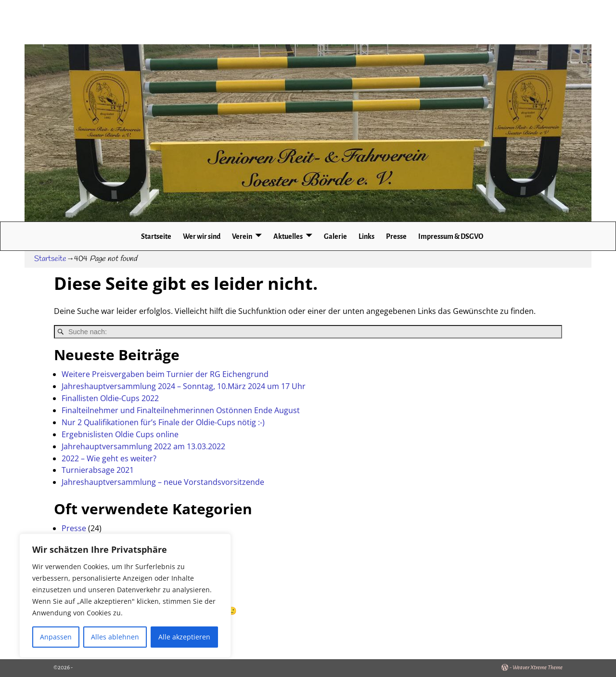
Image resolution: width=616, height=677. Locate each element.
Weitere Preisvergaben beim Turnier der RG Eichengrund (165, 374)
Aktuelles (288, 236)
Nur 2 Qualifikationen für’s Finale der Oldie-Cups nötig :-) (163, 422)
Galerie (335, 236)
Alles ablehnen (115, 637)
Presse (396, 236)
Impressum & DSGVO (451, 236)
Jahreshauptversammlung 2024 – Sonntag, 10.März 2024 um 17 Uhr (184, 386)
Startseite (156, 236)
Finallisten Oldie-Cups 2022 (110, 398)
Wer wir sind (202, 236)
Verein (242, 236)
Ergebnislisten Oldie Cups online (120, 434)
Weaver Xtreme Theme (538, 668)
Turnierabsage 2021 (98, 470)
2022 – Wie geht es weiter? (109, 458)
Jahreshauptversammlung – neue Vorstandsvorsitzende (163, 482)
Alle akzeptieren (184, 637)
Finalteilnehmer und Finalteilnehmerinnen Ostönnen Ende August (181, 410)
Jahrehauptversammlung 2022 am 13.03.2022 (143, 446)
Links (366, 236)
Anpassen (56, 637)
